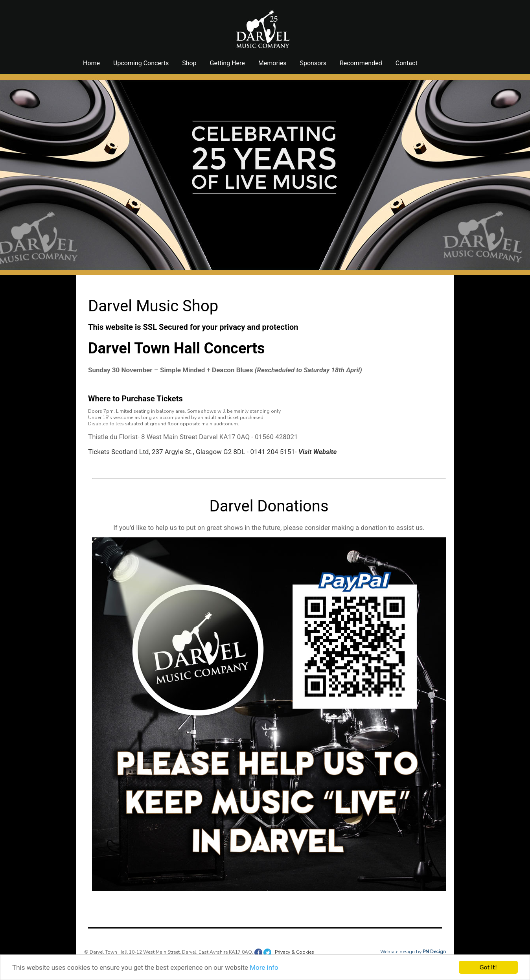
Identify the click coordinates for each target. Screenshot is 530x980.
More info (264, 967)
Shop (189, 63)
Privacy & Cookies (294, 952)
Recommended (361, 63)
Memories (272, 63)
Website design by (413, 952)
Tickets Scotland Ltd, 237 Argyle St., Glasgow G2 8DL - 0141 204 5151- (212, 452)
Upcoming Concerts (141, 63)
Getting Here (227, 63)
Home (91, 63)
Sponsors (313, 63)
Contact (407, 63)
